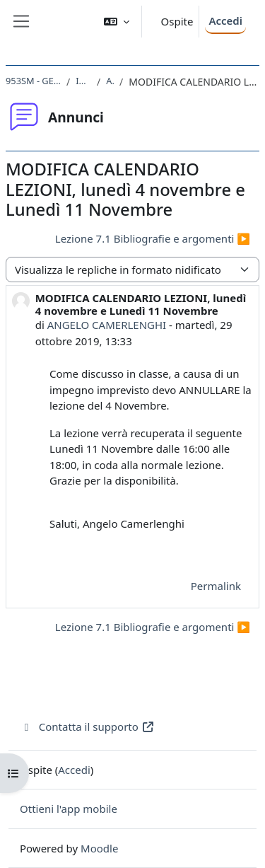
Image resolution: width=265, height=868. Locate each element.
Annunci (110, 81)
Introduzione (83, 81)
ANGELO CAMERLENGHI (107, 325)
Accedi (225, 21)
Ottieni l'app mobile (69, 809)
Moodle (99, 848)
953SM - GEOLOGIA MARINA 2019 (33, 81)
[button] (117, 22)
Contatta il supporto (87, 727)
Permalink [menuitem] (216, 586)
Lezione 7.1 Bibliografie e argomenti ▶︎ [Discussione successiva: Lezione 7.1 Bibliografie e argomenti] (153, 238)
